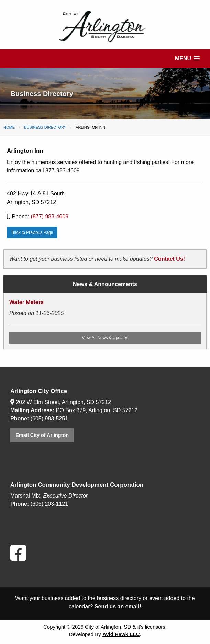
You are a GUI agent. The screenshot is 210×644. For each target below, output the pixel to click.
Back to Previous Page (32, 232)
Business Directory (45, 127)
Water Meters (26, 302)
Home (9, 127)
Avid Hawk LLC (121, 634)
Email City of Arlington (42, 435)
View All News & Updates (105, 338)
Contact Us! (169, 259)
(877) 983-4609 (50, 217)
